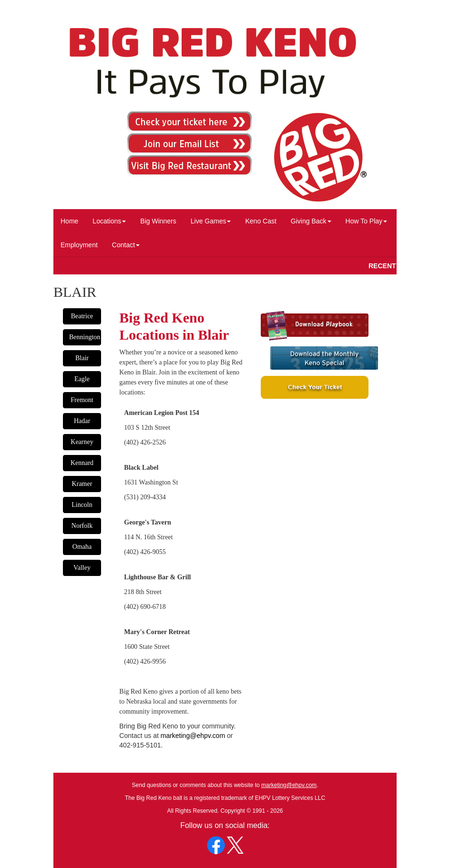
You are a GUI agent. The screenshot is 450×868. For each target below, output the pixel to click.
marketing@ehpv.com (193, 736)
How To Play (367, 221)
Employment (79, 245)
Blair (82, 358)
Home (69, 221)
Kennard (82, 463)
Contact (126, 245)
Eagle (82, 379)
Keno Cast (261, 221)
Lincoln (82, 505)
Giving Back (311, 221)
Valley (82, 568)
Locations (109, 221)
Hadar (82, 421)
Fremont (82, 400)
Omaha (82, 547)
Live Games (211, 221)
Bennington (85, 337)
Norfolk (82, 526)
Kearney (82, 442)
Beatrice (82, 316)
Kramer (82, 484)
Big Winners (158, 221)
